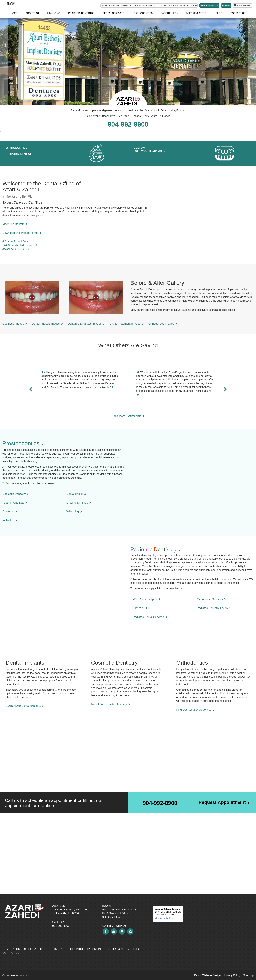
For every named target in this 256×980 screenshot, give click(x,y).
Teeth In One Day (15, 503)
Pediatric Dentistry (81, 13)
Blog (219, 13)
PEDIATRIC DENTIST (19, 154)
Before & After (118, 949)
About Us (19, 949)
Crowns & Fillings (79, 503)
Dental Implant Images (48, 324)
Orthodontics (143, 13)
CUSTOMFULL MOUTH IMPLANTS (149, 149)
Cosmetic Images (15, 324)
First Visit (140, 608)
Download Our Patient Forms (22, 233)
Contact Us (238, 13)
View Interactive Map (164, 918)
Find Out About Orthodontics (195, 710)
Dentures (10, 512)
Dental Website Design (207, 975)
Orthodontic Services (211, 599)
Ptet (155, 549)
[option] (128, 58)
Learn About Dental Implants (25, 706)
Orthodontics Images (163, 324)
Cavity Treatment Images (127, 324)
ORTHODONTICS (16, 148)
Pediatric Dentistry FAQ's (214, 608)
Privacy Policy (232, 975)
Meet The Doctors (15, 224)
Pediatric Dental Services (150, 617)
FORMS (226, 5)
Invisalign (10, 521)
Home (14, 13)
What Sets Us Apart (147, 599)
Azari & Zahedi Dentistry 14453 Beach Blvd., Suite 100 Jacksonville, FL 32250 (20, 245)
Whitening (74, 512)
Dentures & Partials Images (86, 324)
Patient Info (96, 949)
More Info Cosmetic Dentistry (111, 704)
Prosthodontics (72, 949)
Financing (54, 13)
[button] (4, 58)
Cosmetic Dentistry (16, 494)
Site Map (248, 975)
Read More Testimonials (128, 416)
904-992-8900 (243, 5)
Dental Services (114, 13)
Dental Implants (78, 494)
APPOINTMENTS (209, 5)
